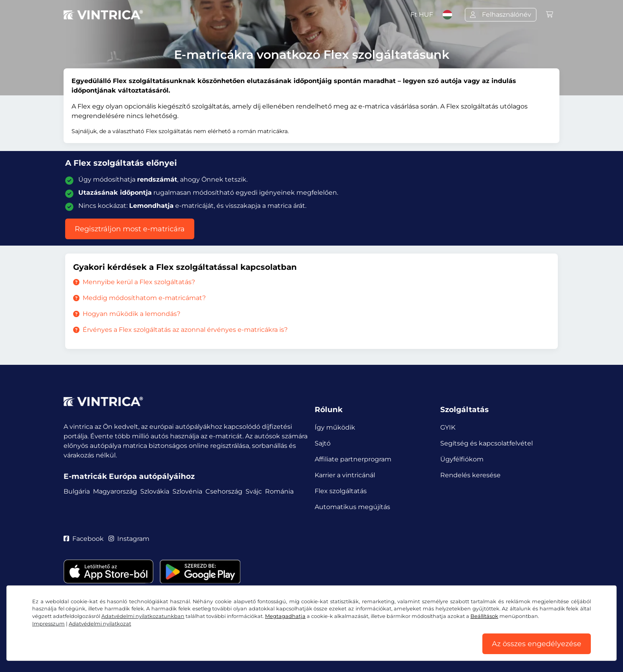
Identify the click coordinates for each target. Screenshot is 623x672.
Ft (422, 15)
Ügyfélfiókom (462, 459)
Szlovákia (155, 491)
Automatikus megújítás (352, 507)
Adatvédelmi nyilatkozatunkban (143, 616)
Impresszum (48, 624)
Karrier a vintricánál (345, 475)
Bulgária (77, 491)
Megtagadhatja (285, 616)
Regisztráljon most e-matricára (130, 229)
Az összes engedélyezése (537, 644)
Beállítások (484, 616)
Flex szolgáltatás (341, 491)
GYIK (448, 427)
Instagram (129, 539)
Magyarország (115, 491)
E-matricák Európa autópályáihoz (129, 476)
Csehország (224, 491)
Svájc (254, 491)
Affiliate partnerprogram (353, 459)
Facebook (84, 539)
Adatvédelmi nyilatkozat (100, 624)
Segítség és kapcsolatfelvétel (487, 443)
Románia (279, 491)
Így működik (335, 427)
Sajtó (323, 443)
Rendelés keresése (470, 475)
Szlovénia (187, 491)
